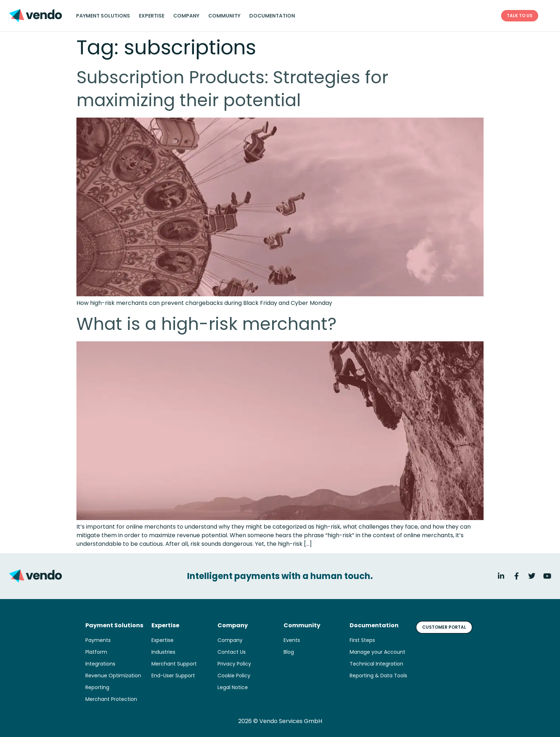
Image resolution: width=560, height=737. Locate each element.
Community (224, 16)
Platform (96, 652)
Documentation (272, 16)
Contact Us (232, 652)
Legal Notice (233, 687)
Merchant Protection (111, 699)
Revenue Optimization (113, 676)
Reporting (97, 687)
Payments (98, 640)
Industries (163, 652)
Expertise (152, 16)
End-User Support (173, 676)
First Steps (362, 640)
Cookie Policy (234, 676)
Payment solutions (103, 16)
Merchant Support (174, 664)
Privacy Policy (234, 664)
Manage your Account (377, 652)
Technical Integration (376, 664)
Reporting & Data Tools (378, 676)
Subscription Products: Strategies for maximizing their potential (232, 89)
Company (186, 16)
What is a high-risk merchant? (206, 324)
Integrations (100, 664)
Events (292, 640)
